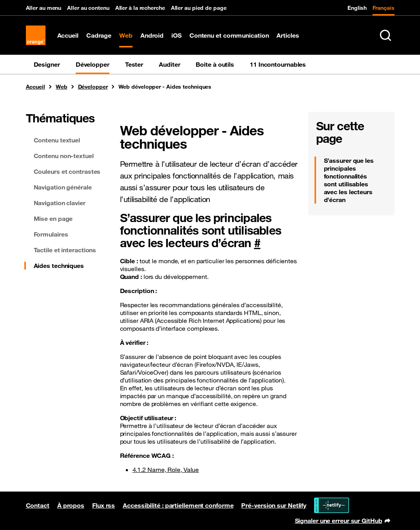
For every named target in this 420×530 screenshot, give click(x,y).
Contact (38, 505)
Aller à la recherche (140, 8)
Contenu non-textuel (64, 156)
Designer (47, 64)
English (357, 8)
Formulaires (51, 234)
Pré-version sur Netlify (274, 505)
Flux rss (104, 505)
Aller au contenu (88, 8)
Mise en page (53, 219)
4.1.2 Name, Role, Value (166, 470)
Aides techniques (59, 266)
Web (126, 35)
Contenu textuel (57, 140)
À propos (71, 505)
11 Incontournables (278, 64)
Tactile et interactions (65, 250)
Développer (93, 64)
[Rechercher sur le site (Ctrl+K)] (385, 35)
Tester (134, 64)
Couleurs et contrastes (67, 171)
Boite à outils (215, 64)
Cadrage (99, 35)
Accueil (68, 35)
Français (383, 8)
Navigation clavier (60, 203)
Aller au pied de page (199, 8)
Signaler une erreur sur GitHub (343, 521)
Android (152, 35)
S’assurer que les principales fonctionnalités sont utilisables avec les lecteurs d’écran (349, 180)
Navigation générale (63, 187)
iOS (176, 35)
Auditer (169, 64)
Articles (288, 35)
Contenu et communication (229, 35)
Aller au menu (44, 8)
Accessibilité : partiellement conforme (178, 505)
